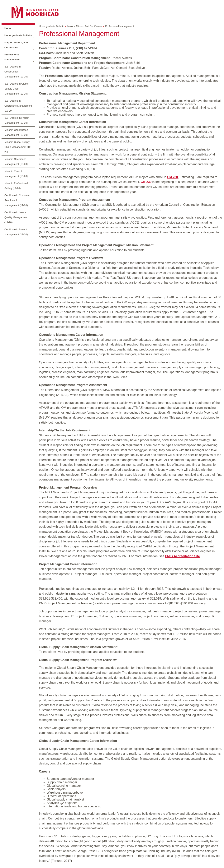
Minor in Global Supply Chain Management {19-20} (18, 147)
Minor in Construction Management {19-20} (16, 132)
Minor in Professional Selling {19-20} (16, 186)
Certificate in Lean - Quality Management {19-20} (16, 217)
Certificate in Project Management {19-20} (16, 232)
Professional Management (12, 57)
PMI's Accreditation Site (182, 556)
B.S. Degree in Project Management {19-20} (17, 120)
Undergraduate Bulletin (18, 35)
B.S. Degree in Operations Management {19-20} (18, 106)
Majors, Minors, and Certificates (16, 45)
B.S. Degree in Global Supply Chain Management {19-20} (17, 89)
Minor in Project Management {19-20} (16, 174)
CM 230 (173, 177)
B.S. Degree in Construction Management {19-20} (16, 72)
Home (8, 28)
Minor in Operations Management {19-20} (16, 162)
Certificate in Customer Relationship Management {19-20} (17, 200)
